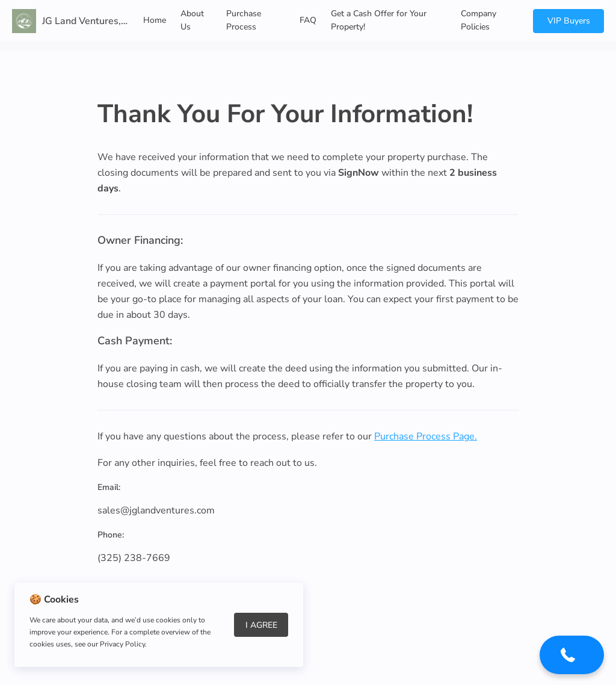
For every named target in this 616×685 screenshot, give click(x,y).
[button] (572, 659)
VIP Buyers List (569, 24)
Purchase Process (244, 20)
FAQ (308, 20)
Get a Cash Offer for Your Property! (379, 20)
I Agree (261, 625)
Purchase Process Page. (426, 436)
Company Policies (479, 20)
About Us (192, 20)
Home (155, 20)
